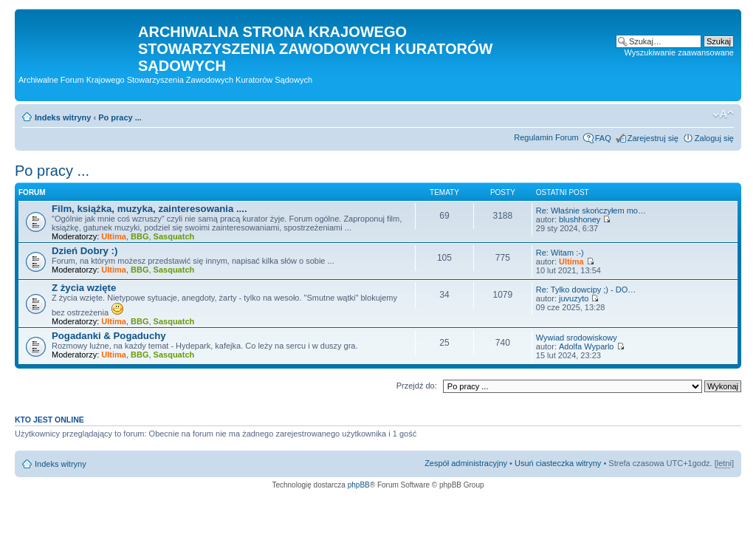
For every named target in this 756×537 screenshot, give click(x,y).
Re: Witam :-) (560, 253)
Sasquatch (174, 236)
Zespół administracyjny (466, 463)
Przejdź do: (417, 386)
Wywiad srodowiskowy (577, 338)
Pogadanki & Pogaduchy (109, 336)
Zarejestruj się (653, 138)
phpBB (359, 485)
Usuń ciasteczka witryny (558, 463)
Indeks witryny (63, 117)
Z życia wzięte (84, 288)
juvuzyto (574, 298)
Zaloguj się (714, 138)
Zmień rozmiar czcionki (723, 114)
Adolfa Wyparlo (587, 346)
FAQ (603, 138)
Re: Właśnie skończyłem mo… (591, 211)
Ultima (114, 236)
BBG (140, 236)
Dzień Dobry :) (85, 251)
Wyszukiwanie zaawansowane (679, 52)
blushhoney (580, 219)
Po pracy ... (120, 117)
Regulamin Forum (546, 137)
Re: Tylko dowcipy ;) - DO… (586, 290)
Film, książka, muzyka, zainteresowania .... (150, 209)
